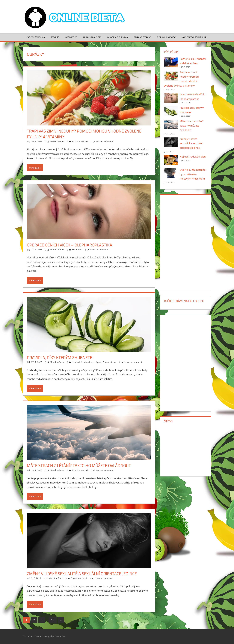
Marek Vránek (57, 141)
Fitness (55, 37)
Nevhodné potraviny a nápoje (87, 362)
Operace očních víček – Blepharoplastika (69, 245)
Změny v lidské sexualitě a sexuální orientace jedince (82, 574)
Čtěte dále (34, 168)
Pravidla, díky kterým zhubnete (60, 357)
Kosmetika (71, 37)
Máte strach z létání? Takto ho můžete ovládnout (79, 465)
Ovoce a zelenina (118, 37)
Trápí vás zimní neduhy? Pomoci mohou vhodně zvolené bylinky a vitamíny (84, 134)
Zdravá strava (143, 37)
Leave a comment (105, 141)
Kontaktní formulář (194, 37)
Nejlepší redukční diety (193, 157)
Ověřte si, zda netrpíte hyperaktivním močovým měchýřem (193, 174)
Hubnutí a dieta (92, 37)
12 (53, 620)
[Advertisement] (186, 242)
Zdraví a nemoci (167, 37)
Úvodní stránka (35, 37)
